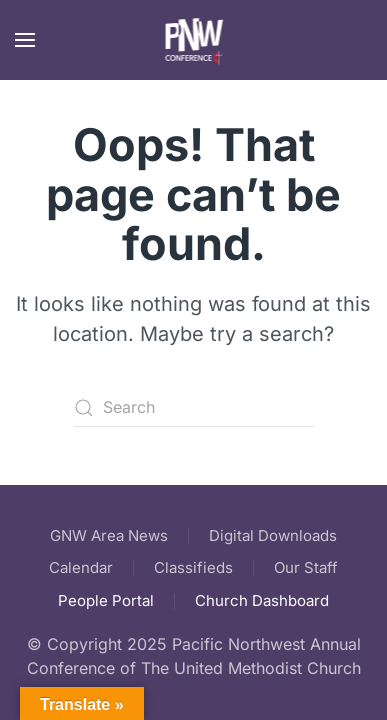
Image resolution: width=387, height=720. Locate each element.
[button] (25, 40)
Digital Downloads (273, 535)
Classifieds (193, 567)
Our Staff (306, 567)
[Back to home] (193, 40)
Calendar (81, 567)
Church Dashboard (262, 600)
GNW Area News (109, 535)
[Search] (194, 408)
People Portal (106, 600)
